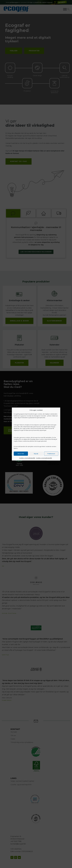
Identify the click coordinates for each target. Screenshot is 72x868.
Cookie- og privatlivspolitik (27, 458)
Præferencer (51, 454)
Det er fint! (21, 454)
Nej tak (36, 454)
